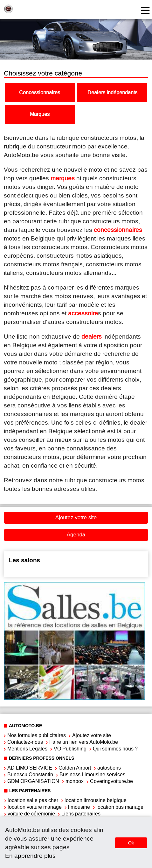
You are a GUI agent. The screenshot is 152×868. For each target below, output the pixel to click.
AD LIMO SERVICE (30, 768)
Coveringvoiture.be (111, 781)
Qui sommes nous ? (115, 749)
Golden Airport (75, 768)
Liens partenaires (81, 814)
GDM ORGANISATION (33, 781)
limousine (79, 807)
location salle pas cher (33, 800)
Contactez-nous (25, 742)
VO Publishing (70, 749)
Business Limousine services (92, 775)
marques (63, 178)
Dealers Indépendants (112, 93)
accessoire (83, 313)
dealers (92, 337)
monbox (75, 781)
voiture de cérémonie (31, 814)
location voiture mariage (35, 807)
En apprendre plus (30, 856)
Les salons (24, 560)
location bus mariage (120, 807)
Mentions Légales (27, 749)
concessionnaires (118, 230)
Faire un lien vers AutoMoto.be (84, 742)
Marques (40, 114)
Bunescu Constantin (30, 775)
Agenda (76, 535)
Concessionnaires (40, 93)
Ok (131, 843)
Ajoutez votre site (76, 517)
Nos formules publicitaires (37, 735)
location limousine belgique (96, 800)
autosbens (109, 768)
